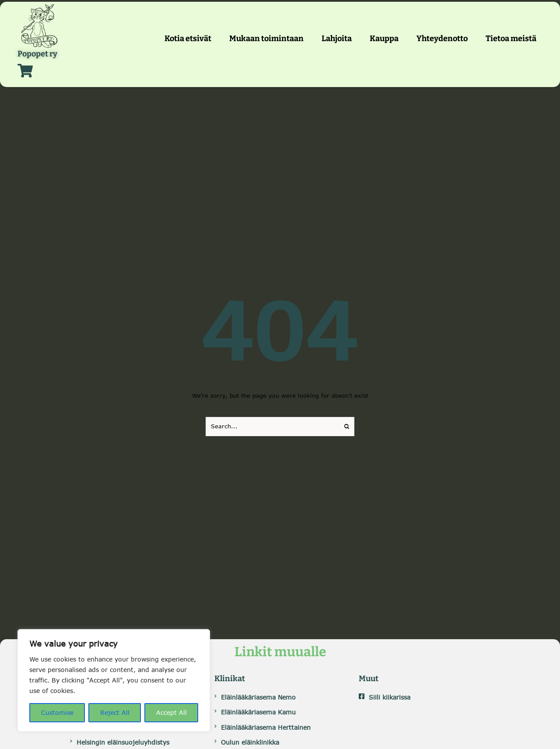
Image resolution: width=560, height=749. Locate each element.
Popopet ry (37, 54)
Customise (57, 712)
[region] (114, 680)
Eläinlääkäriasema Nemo (258, 697)
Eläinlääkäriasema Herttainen (266, 727)
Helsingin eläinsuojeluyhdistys (123, 742)
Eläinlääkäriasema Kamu (258, 712)
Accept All (171, 712)
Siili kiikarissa (390, 697)
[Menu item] (188, 39)
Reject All (115, 712)
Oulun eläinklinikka (250, 742)
